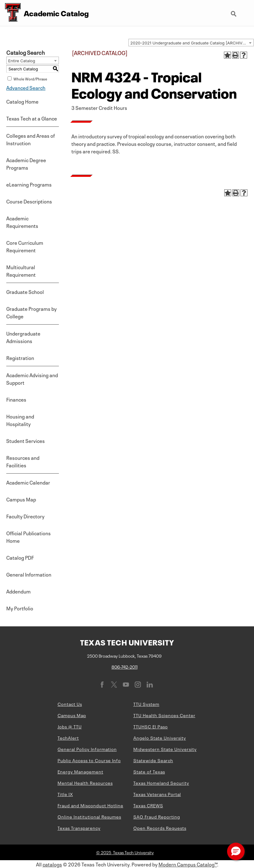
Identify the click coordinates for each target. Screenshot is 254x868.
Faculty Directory (25, 516)
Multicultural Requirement (21, 270)
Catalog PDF (20, 557)
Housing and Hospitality (20, 420)
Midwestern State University (165, 749)
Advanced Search (26, 87)
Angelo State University (160, 737)
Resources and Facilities (23, 461)
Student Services (26, 440)
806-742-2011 (124, 666)
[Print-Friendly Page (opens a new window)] (236, 55)
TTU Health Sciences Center (164, 715)
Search (234, 14)
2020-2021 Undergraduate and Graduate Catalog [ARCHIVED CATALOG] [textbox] (192, 43)
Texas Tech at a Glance (32, 118)
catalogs (52, 864)
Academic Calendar (28, 482)
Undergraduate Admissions (23, 337)
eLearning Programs (29, 184)
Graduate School (25, 291)
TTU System (146, 704)
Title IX (65, 794)
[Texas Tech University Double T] (10, 13)
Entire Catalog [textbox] (22, 61)
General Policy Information (87, 749)
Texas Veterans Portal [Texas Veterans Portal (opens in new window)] (157, 794)
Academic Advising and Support (32, 378)
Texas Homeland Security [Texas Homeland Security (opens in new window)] (161, 783)
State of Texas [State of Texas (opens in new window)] (149, 771)
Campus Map (21, 499)
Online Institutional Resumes (89, 816)
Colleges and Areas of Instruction (31, 139)
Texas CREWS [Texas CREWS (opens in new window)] (148, 805)
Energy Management (80, 771)
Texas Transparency (79, 828)
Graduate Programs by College (31, 312)
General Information (29, 574)
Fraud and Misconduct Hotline (91, 805)
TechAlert (68, 737)
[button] (236, 851)
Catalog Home (22, 101)
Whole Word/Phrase (30, 79)
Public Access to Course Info (89, 760)
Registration (20, 357)
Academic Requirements (22, 222)
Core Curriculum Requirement (25, 246)
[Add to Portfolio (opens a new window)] (227, 55)
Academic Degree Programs (26, 163)
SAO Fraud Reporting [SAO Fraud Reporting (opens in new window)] (157, 816)
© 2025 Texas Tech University (125, 852)
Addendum (18, 591)
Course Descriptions (29, 201)
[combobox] (191, 43)
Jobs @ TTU (70, 726)
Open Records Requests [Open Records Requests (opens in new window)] (160, 828)
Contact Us (70, 704)
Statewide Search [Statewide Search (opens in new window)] (153, 760)
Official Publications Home (29, 537)
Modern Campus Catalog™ (188, 864)
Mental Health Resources (85, 783)
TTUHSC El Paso (151, 726)
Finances (16, 399)
